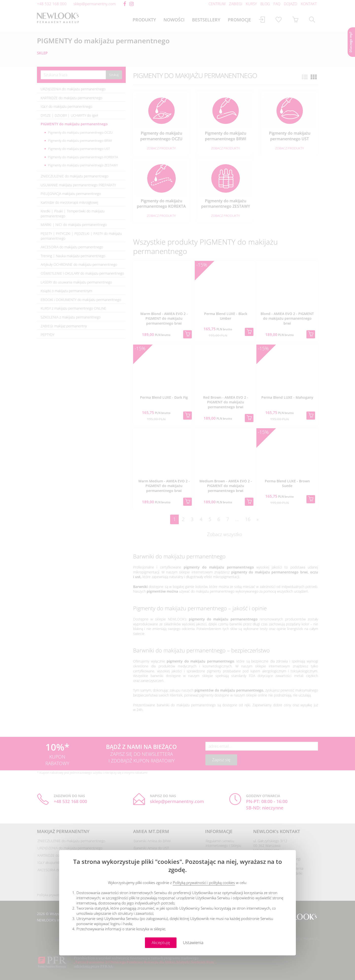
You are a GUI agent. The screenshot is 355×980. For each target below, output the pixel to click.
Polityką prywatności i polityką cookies (204, 883)
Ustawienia (193, 942)
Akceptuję (161, 942)
